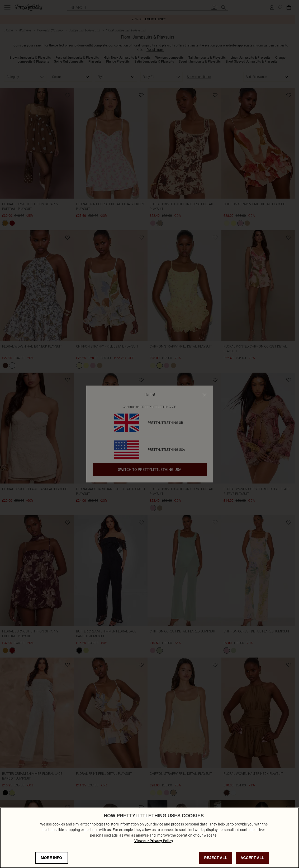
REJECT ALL (215, 858)
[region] (149, 838)
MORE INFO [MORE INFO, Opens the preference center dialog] (52, 858)
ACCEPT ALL (252, 858)
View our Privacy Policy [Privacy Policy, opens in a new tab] (154, 841)
